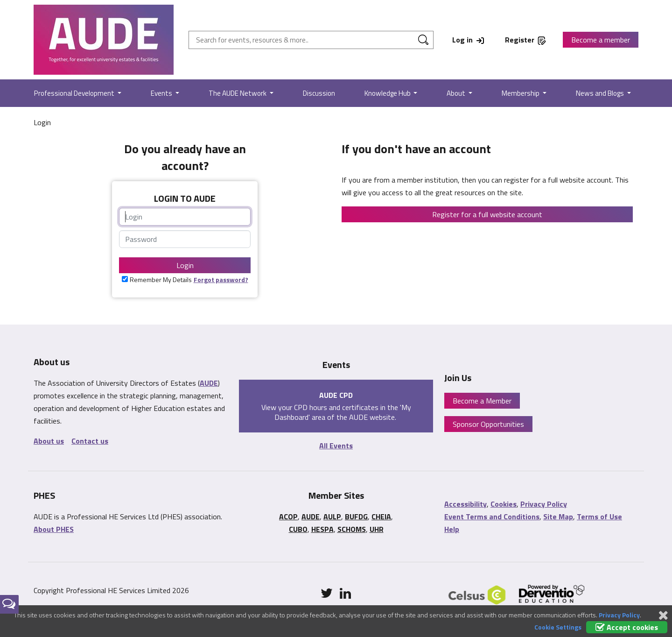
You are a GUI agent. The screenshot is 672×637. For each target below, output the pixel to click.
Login (185, 265)
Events (162, 93)
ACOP (288, 517)
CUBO (298, 529)
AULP (332, 517)
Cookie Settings (558, 627)
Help (452, 529)
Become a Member (482, 401)
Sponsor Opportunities (488, 424)
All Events (336, 446)
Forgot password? (221, 280)
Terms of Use (599, 517)
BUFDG (356, 517)
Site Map (558, 517)
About (457, 93)
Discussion (319, 93)
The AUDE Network (238, 93)
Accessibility (465, 504)
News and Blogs (601, 93)
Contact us (90, 441)
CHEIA (381, 517)
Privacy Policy (544, 504)
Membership (521, 93)
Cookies (504, 504)
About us (49, 441)
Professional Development (75, 93)
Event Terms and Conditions (492, 517)
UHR (377, 529)
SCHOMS (352, 529)
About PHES (54, 529)
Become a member (601, 40)
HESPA (322, 529)
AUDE (209, 383)
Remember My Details (161, 280)
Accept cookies (627, 627)
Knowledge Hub (388, 93)
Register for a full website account (487, 214)
